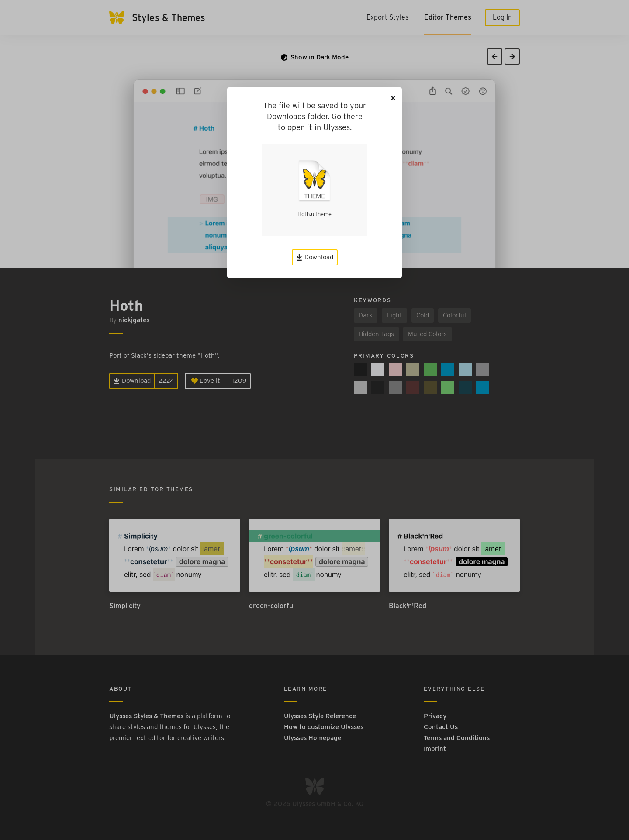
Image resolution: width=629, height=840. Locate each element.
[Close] (393, 98)
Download (315, 257)
